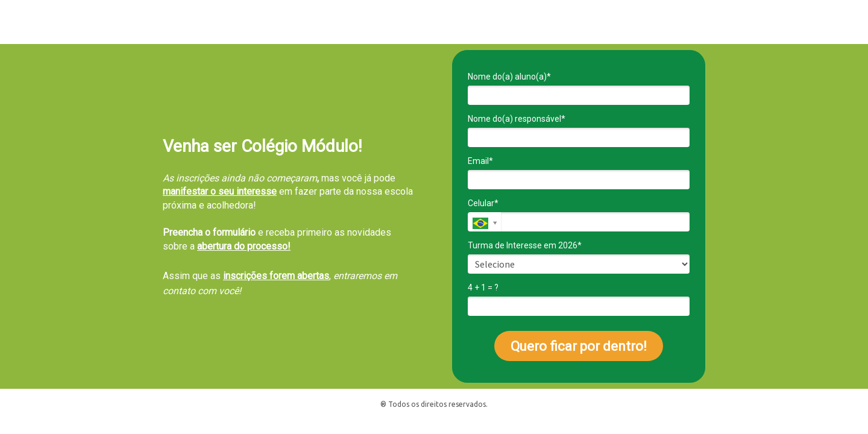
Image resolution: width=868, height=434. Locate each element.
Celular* (483, 203)
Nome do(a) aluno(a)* (509, 77)
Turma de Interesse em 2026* (525, 245)
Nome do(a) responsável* (517, 119)
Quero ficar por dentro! (579, 346)
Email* (480, 161)
